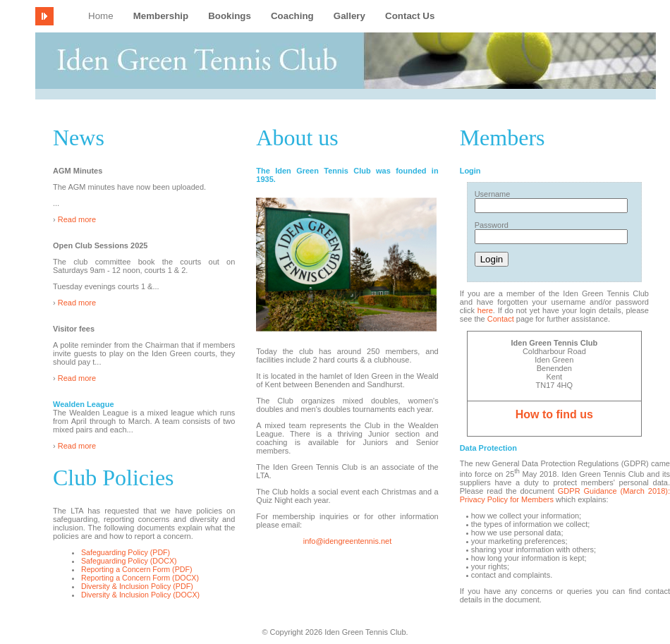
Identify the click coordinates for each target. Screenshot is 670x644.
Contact (501, 319)
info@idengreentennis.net (348, 541)
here (485, 310)
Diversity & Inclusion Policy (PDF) (137, 586)
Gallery (349, 16)
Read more (77, 219)
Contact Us (410, 16)
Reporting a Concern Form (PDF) (137, 569)
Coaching (292, 16)
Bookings (230, 16)
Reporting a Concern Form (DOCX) (140, 578)
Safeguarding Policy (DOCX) (129, 561)
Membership (161, 16)
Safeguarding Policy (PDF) (126, 552)
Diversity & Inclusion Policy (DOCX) (140, 595)
